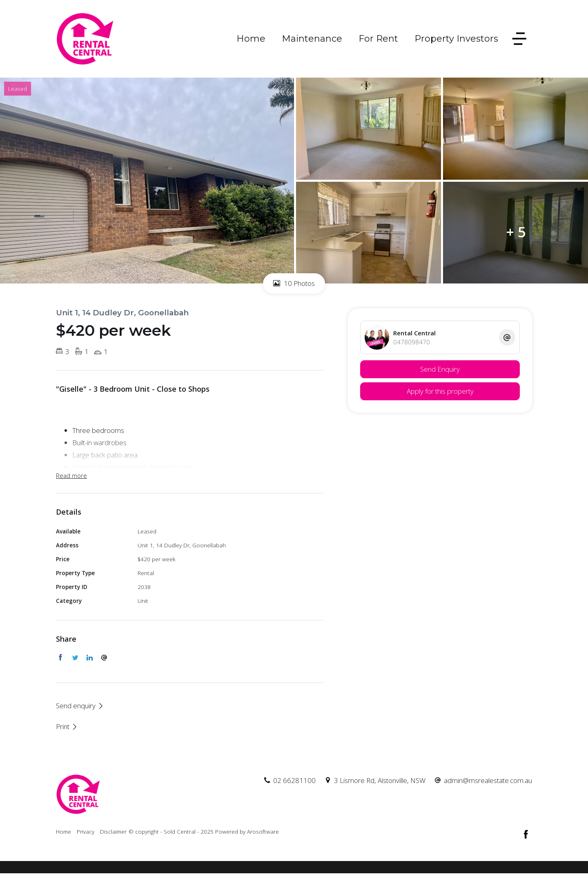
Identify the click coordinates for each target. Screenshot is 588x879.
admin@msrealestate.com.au (488, 780)
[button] (67, 726)
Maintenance (312, 39)
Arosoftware (263, 831)
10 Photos (294, 283)
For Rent (378, 39)
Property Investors (456, 39)
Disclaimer (113, 831)
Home (251, 39)
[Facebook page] (526, 835)
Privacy (86, 831)
